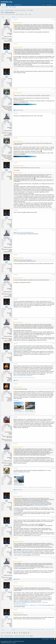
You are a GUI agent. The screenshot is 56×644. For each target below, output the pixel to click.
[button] (13, 5)
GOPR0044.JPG (18, 410)
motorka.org (9, 643)
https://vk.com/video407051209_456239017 (23, 376)
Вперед (14, 17)
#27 (54, 44)
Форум (3, 5)
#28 (54, 69)
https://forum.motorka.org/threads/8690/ (22, 554)
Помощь (51, 639)
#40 (54, 364)
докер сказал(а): (18, 496)
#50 (54, 610)
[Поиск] (54, 5)
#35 (54, 255)
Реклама (14, 643)
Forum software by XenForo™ (12, 641)
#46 (54, 518)
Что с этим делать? (8, 12)
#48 (54, 558)
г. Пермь (10, 103)
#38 (54, 319)
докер (7, 371)
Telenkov (7, 424)
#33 (54, 210)
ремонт (30, 14)
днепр (17, 14)
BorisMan (7, 26)
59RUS (7, 96)
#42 (54, 417)
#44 (54, 468)
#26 (54, 19)
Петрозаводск (9, 58)
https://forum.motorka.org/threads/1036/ (25, 232)
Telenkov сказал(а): (18, 447)
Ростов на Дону (9, 378)
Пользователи (17, 5)
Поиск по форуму (12, 7)
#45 (54, 493)
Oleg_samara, (23, 350)
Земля (11, 481)
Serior (3, 14)
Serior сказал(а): (18, 92)
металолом (21, 14)
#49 (54, 583)
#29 (54, 89)
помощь (26, 14)
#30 (54, 114)
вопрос (14, 14)
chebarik (7, 475)
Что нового (9, 5)
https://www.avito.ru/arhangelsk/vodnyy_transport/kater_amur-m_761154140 (30, 602)
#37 (54, 299)
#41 (54, 384)
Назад (3, 17)
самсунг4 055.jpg (29, 410)
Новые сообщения (4, 7)
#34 (54, 230)
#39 (54, 344)
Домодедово (9, 33)
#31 (54, 138)
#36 (54, 275)
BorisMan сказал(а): (18, 166)
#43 (54, 444)
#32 (54, 163)
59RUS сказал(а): (18, 23)
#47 (54, 538)
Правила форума (46, 639)
